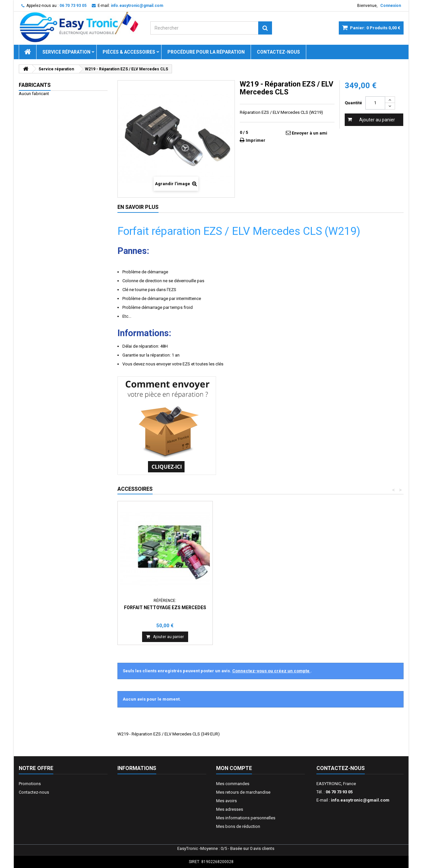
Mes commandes (233, 784)
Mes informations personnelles (246, 818)
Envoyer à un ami (310, 133)
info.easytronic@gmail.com (360, 800)
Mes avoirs (226, 801)
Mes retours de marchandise (243, 792)
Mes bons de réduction (238, 826)
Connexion (391, 6)
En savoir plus (138, 207)
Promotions (30, 784)
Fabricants (35, 85)
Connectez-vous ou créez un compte (271, 671)
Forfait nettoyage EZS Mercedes (165, 608)
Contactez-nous (278, 52)
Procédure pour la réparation (206, 52)
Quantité (353, 103)
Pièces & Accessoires (129, 52)
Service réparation (66, 52)
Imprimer (256, 140)
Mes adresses (230, 809)
